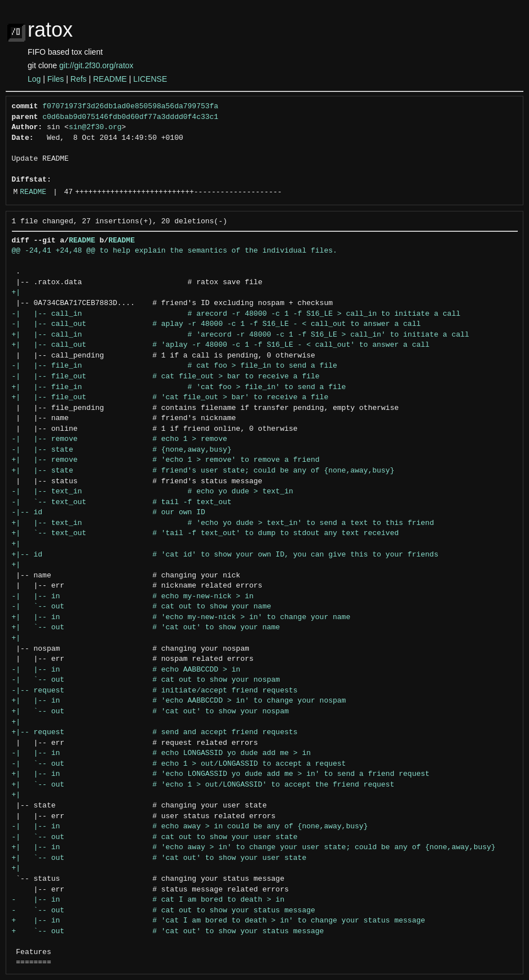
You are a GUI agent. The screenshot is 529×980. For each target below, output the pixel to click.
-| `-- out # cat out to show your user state (155, 837)
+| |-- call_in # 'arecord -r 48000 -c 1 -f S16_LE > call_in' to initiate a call (241, 335)
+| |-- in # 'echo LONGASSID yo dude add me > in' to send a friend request (221, 774)
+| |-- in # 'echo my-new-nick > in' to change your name (181, 617)
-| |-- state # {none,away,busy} (122, 450)
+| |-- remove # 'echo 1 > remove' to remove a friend (166, 460)
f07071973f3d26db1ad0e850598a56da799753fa (130, 107)
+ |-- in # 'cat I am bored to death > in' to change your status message (219, 921)
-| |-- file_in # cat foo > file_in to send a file (175, 366)
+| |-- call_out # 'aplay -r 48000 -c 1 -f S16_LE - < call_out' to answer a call (221, 345)
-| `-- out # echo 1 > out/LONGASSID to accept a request (179, 764)
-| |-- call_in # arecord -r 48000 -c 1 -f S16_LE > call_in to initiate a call (236, 314)
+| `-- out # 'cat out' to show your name (146, 628)
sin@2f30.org (95, 127)
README (110, 79)
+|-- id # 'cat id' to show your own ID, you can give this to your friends (225, 555)
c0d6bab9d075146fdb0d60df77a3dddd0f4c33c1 (130, 117)
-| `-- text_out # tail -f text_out (122, 502)
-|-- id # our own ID (109, 513)
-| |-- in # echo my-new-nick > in (133, 597)
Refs (79, 79)
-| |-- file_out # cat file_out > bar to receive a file (166, 377)
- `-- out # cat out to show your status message (164, 911)
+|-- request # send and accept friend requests (155, 732)
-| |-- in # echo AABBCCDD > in (126, 670)
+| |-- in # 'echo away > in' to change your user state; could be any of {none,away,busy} (254, 847)
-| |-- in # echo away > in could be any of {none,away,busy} (190, 827)
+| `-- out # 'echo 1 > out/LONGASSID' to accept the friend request (203, 785)
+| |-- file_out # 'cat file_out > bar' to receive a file (170, 398)
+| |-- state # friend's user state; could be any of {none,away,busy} (203, 471)
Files (56, 79)
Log (34, 79)
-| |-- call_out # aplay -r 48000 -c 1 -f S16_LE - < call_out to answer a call (216, 324)
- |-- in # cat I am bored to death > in (148, 900)
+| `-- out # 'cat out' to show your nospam (150, 712)
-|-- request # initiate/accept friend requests (155, 691)
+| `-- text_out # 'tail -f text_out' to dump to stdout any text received (205, 533)
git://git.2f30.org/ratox (96, 65)
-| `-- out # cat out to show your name (142, 607)
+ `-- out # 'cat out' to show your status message (168, 932)
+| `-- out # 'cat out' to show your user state (159, 858)
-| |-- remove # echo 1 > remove (120, 439)
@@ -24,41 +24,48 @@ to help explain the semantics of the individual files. (175, 251)
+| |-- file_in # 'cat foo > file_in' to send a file (179, 387)
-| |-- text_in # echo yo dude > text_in (153, 492)
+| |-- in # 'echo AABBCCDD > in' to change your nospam (179, 701)
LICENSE (150, 79)
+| (16, 293)
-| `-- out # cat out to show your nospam (146, 680)
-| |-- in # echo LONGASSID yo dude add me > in (161, 753)
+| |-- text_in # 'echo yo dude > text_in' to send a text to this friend (223, 523)
